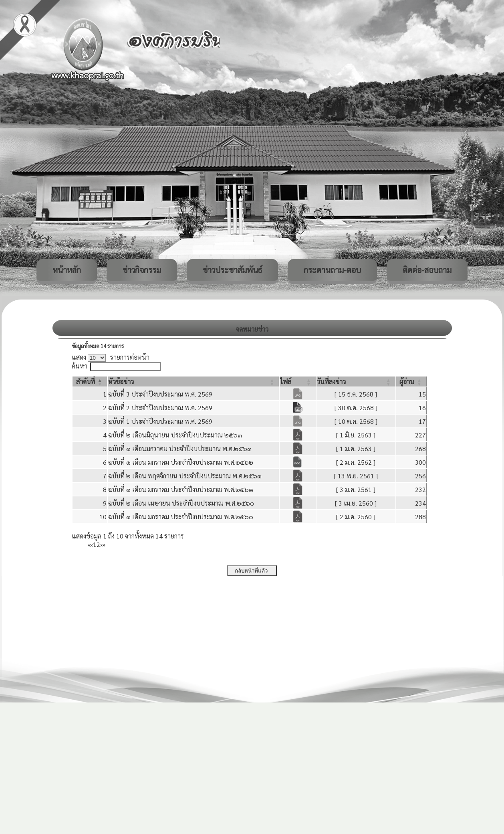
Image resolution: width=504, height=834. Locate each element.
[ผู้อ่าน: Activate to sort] (411, 382)
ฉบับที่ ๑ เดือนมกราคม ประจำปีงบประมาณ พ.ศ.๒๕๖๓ (180, 448)
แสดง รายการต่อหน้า (111, 357)
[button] (86, 382)
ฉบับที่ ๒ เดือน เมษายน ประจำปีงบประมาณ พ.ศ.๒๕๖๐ (181, 503)
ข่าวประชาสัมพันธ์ (232, 270)
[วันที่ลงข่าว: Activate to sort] (356, 382)
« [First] (89, 544)
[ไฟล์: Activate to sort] (297, 382)
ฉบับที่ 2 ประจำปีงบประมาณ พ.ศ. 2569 (160, 408)
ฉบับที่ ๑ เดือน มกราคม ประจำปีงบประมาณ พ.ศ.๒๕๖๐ (181, 517)
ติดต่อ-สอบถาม (427, 270)
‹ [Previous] (92, 544)
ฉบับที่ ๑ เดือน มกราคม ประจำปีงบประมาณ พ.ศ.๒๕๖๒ (181, 462)
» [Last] (104, 544)
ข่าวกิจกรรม (142, 270)
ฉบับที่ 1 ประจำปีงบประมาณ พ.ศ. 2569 (160, 421)
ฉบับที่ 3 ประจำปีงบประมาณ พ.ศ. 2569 (160, 394)
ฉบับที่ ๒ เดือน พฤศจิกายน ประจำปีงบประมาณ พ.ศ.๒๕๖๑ (185, 476)
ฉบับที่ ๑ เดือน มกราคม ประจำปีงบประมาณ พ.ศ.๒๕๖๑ (181, 489)
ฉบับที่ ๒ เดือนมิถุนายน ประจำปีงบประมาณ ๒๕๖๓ (175, 435)
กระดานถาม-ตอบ (332, 270)
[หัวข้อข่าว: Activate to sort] (194, 382)
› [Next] (101, 544)
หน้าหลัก (67, 270)
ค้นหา (80, 366)
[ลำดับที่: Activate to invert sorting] (90, 382)
